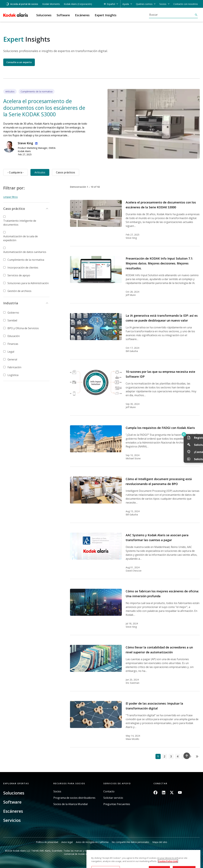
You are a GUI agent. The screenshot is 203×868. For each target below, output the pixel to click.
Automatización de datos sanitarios (25, 252)
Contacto (109, 791)
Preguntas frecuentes (117, 804)
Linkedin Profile (36, 143)
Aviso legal (67, 842)
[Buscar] (172, 15)
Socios (57, 791)
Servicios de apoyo (19, 275)
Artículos (40, 172)
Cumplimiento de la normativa (26, 260)
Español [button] (111, 4)
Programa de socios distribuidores (74, 798)
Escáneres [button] (82, 15)
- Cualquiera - (16, 172)
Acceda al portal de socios (22, 4)
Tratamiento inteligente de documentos (20, 223)
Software (12, 802)
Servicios (12, 820)
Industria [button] (11, 303)
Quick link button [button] (193, 434)
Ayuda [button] (126, 4)
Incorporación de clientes (23, 268)
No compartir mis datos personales (130, 842)
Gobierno (13, 313)
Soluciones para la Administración (28, 283)
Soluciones (14, 793)
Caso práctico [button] (14, 209)
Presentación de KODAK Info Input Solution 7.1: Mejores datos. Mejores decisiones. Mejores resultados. (159, 263)
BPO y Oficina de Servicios (23, 328)
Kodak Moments (51, 4)
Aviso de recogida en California (92, 842)
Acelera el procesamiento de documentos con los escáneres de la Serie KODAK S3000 (44, 108)
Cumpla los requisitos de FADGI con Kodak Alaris (160, 428)
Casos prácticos (66, 172)
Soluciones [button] (44, 15)
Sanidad (12, 320)
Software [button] (63, 15)
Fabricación (14, 367)
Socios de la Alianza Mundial (70, 804)
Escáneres (13, 811)
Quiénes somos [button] (144, 4)
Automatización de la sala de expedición (21, 238)
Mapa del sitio (160, 842)
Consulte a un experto (19, 62)
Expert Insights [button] (106, 15)
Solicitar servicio (113, 798)
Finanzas (13, 344)
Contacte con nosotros (186, 4)
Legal (11, 352)
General (12, 359)
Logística (13, 375)
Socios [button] (163, 4)
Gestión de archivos (19, 291)
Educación (14, 336)
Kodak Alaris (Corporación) (78, 4)
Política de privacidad (47, 842)
